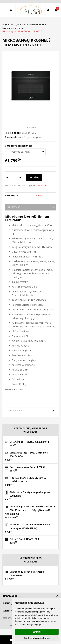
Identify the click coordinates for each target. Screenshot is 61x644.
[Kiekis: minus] (7, 178)
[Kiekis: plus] (20, 178)
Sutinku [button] (37, 632)
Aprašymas (14, 207)
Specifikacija (15, 411)
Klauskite (43, 186)
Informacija (10, 596)
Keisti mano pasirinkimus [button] (37, 638)
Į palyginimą (30, 127)
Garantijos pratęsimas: (18, 146)
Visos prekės (30, 432)
